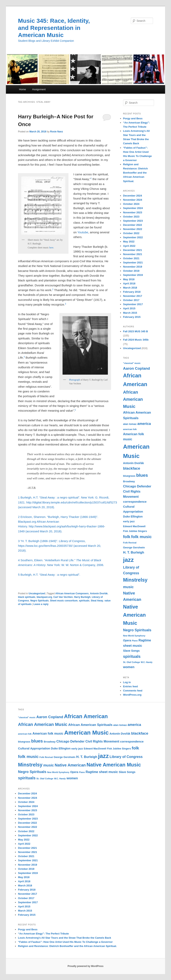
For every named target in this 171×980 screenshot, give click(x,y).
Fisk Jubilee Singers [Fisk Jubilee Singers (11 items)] (135, 531)
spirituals (84, 601)
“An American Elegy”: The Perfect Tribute (43, 934)
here (51, 248)
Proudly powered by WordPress (85, 966)
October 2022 (131, 233)
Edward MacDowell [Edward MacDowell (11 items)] (134, 526)
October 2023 (131, 217)
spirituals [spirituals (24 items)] (132, 656)
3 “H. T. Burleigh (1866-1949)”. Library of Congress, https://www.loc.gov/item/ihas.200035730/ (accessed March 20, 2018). (59, 546)
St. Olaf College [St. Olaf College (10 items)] (132, 662)
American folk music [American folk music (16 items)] (48, 734)
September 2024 (133, 208)
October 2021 (131, 258)
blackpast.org (44, 597)
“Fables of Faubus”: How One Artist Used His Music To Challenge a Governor (65, 942)
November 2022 (133, 229)
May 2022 (129, 242)
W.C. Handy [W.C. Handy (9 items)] (147, 662)
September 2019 (133, 275)
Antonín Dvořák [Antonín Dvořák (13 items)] (133, 463)
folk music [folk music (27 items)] (142, 537)
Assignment (39, 89)
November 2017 (133, 296)
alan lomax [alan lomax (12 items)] (130, 424)
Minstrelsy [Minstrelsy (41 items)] (135, 580)
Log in (127, 682)
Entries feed (130, 686)
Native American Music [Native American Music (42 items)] (134, 615)
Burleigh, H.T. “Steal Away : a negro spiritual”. (51, 575)
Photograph (75, 380)
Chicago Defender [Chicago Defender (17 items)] (137, 486)
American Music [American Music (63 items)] (86, 733)
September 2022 (133, 237)
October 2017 (131, 300)
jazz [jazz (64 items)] (128, 560)
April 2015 (129, 308)
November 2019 (133, 267)
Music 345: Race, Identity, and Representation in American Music (54, 28)
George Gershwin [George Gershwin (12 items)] (134, 547)
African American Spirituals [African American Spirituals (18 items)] (90, 725)
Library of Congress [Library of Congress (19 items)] (126, 757)
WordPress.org (132, 695)
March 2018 (130, 288)
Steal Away (97, 601)
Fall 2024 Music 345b (136, 340)
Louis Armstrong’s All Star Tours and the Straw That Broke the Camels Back (65, 938)
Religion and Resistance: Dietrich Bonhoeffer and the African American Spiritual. (135, 173)
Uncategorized (37, 594)
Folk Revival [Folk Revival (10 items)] (130, 543)
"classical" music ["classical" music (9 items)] (132, 363)
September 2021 (133, 263)
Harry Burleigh (82, 597)
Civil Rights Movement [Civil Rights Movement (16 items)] (102, 741)
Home (22, 89)
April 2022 (129, 246)
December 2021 (133, 250)
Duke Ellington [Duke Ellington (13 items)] (133, 517)
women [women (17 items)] (129, 667)
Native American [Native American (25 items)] (70, 765)
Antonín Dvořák (99, 594)
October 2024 (131, 204)
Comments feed (133, 691)
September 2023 (133, 221)
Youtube (83, 232)
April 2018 (129, 283)
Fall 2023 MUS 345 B (136, 331)
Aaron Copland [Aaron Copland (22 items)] (137, 368)
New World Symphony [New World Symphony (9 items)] (134, 636)
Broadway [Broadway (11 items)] (129, 481)
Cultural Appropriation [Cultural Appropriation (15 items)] (34, 748)
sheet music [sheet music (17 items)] (133, 646)
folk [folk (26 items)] (127, 537)
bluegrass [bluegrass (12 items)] (129, 476)
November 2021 (133, 254)
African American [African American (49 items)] (86, 716)
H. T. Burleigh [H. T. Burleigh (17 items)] (134, 552)
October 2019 (131, 271)
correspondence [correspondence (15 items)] (135, 502)
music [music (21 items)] (128, 587)
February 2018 (132, 292)
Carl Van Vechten (63, 597)
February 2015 (132, 317)
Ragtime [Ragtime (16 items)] (145, 640)
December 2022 (133, 225)
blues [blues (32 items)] (142, 475)
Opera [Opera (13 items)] (127, 640)
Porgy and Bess (133, 118)
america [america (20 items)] (144, 424)
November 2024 (133, 200)
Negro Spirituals (39, 601)
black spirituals (27, 597)
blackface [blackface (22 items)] (132, 468)
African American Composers (72, 594)
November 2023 (133, 212)
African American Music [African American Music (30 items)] (133, 399)
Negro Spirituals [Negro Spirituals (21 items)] (137, 630)
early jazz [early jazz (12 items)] (129, 521)
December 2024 (133, 196)
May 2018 (129, 279)
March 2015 (130, 313)
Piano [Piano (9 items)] (135, 641)
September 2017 (133, 304)
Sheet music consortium (64, 601)
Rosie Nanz (57, 132)
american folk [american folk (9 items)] (130, 429)
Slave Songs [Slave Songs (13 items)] (131, 651)
